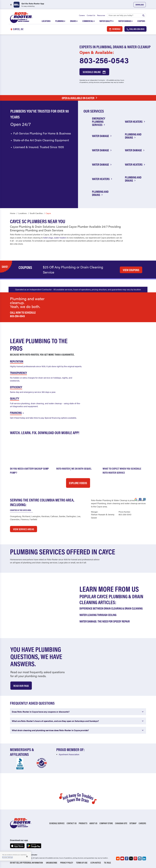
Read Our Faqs (21, 685)
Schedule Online (94, 72)
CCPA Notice (96, 863)
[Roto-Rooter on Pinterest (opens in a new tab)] (135, 858)
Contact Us (91, 15)
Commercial (88, 21)
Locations (46, 21)
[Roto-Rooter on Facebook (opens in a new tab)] (127, 858)
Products (83, 823)
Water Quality (106, 21)
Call (135, 29)
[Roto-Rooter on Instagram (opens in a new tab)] (140, 858)
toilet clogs (48, 238)
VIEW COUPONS (131, 270)
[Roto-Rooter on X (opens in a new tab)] (131, 858)
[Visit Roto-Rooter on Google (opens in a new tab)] (136, 499)
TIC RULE (107, 863)
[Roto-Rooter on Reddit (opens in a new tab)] (118, 858)
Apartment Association (69, 754)
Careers (82, 15)
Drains (74, 21)
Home (13, 213)
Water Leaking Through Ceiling (98, 615)
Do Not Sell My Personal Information (26, 863)
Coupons (141, 21)
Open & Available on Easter (80, 98)
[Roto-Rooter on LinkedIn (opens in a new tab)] (144, 858)
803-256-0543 (104, 60)
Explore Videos (78, 483)
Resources (101, 15)
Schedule (115, 29)
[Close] (27, 857)
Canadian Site (121, 823)
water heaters (60, 238)
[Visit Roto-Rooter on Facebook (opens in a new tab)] (140, 499)
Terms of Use (82, 863)
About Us (93, 823)
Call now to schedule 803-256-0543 (23, 314)
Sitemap (133, 823)
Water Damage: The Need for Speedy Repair (105, 621)
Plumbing (60, 21)
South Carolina (36, 213)
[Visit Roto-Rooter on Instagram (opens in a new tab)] (144, 499)
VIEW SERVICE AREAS (24, 529)
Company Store (106, 823)
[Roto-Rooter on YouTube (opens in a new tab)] (122, 858)
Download (140, 5)
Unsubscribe (52, 863)
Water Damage (125, 21)
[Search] (127, 15)
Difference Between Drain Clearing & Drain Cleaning (111, 608)
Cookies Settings (7, 857)
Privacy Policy (67, 863)
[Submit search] (143, 15)
